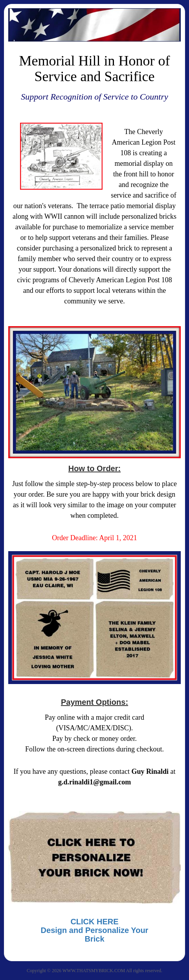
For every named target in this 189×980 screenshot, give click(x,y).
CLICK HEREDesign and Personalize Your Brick (95, 930)
